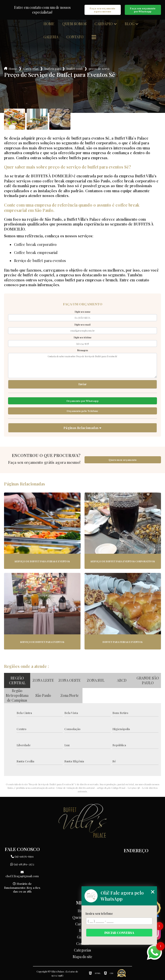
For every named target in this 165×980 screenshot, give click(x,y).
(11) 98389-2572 (22, 864)
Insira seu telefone (99, 913)
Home (49, 24)
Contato (75, 37)
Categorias (31, 69)
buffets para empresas (53, 69)
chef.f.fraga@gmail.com (22, 874)
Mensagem (83, 350)
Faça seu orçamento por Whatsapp (143, 10)
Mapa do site (82, 957)
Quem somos (74, 24)
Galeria (51, 37)
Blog (130, 24)
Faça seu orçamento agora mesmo (103, 10)
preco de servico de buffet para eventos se (99, 69)
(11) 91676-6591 (22, 856)
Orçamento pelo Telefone (82, 411)
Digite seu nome (83, 312)
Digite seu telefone (83, 337)
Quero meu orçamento (123, 460)
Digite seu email (82, 324)
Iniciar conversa (119, 933)
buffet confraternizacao (75, 69)
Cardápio (104, 24)
